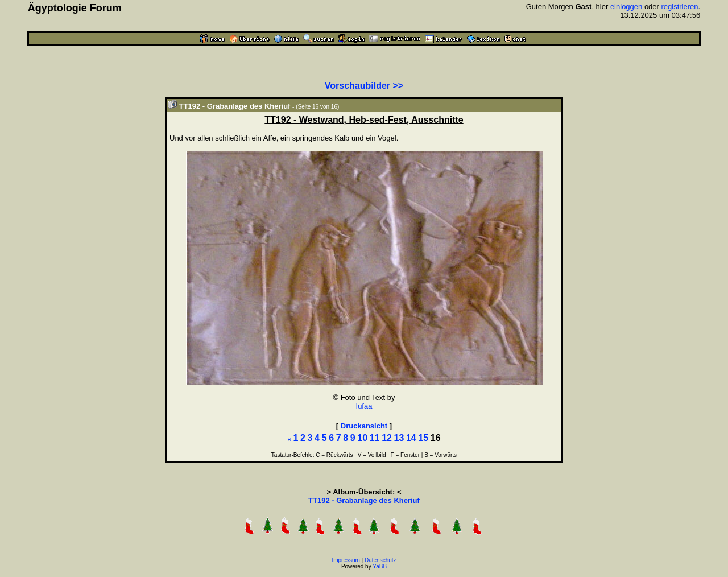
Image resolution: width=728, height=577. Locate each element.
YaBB (380, 566)
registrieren (680, 7)
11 (375, 438)
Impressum (346, 560)
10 (362, 438)
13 (399, 438)
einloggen (626, 7)
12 (387, 438)
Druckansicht (364, 426)
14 (411, 438)
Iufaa (364, 406)
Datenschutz (380, 560)
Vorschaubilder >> (364, 86)
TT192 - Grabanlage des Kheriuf (364, 500)
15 (423, 438)
